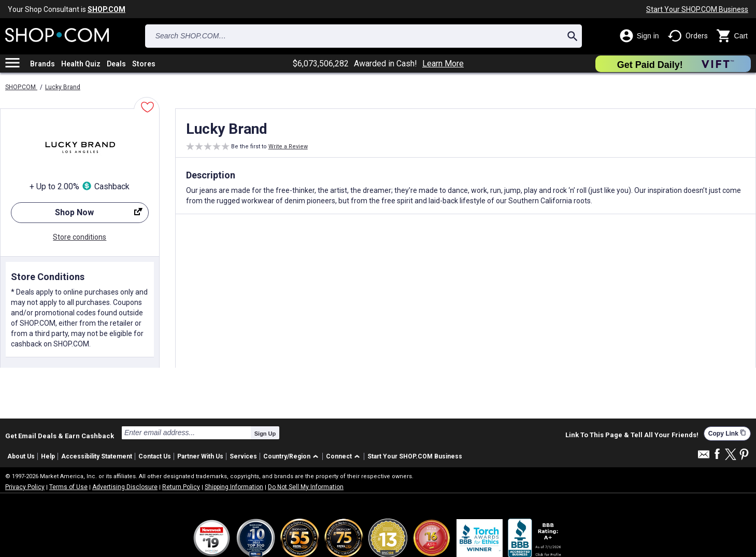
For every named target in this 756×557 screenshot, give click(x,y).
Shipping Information (234, 487)
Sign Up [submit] (265, 434)
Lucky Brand (63, 87)
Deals (116, 64)
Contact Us (155, 456)
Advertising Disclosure (125, 487)
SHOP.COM (21, 87)
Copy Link (727, 433)
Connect (339, 456)
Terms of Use (68, 487)
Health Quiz (81, 64)
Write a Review (288, 147)
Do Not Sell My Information (306, 487)
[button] (293, 457)
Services (243, 456)
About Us (21, 456)
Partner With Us (200, 456)
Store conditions (80, 237)
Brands (42, 64)
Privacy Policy (25, 487)
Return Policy (181, 487)
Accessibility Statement (97, 456)
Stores (144, 64)
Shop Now (77, 215)
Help (48, 456)
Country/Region (287, 456)
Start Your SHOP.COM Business (697, 9)
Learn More (443, 64)
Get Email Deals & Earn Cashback (60, 436)
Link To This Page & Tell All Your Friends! (632, 435)
